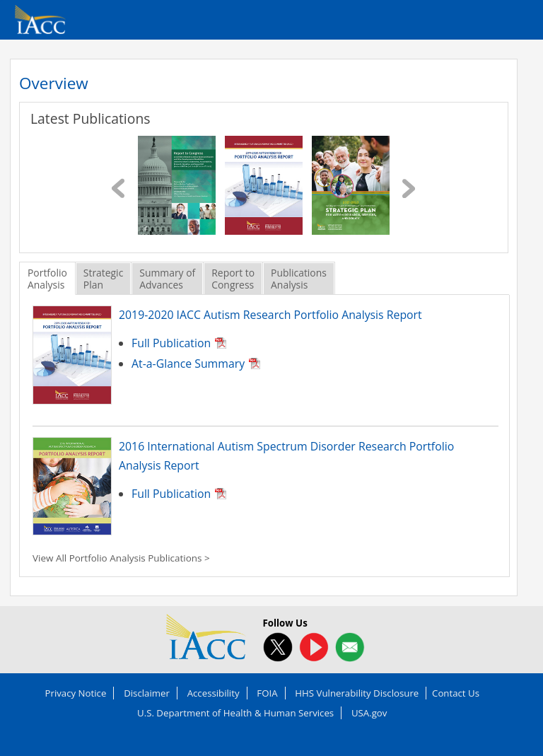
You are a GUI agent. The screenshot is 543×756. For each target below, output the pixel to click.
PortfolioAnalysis (47, 279)
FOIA (267, 693)
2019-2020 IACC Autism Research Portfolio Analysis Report (270, 315)
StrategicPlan (103, 279)
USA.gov (369, 713)
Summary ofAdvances (167, 279)
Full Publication (171, 343)
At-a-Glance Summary (188, 364)
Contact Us (456, 693)
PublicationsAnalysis (299, 279)
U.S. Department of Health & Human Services (235, 713)
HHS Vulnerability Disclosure (357, 693)
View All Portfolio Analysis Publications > (121, 558)
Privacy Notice (76, 693)
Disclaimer (147, 693)
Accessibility (214, 693)
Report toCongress (233, 279)
